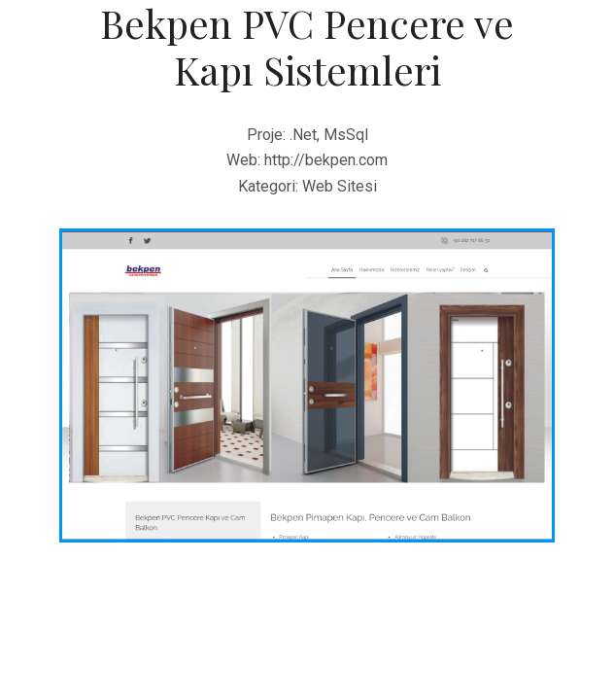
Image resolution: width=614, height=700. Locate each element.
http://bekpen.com (326, 160)
